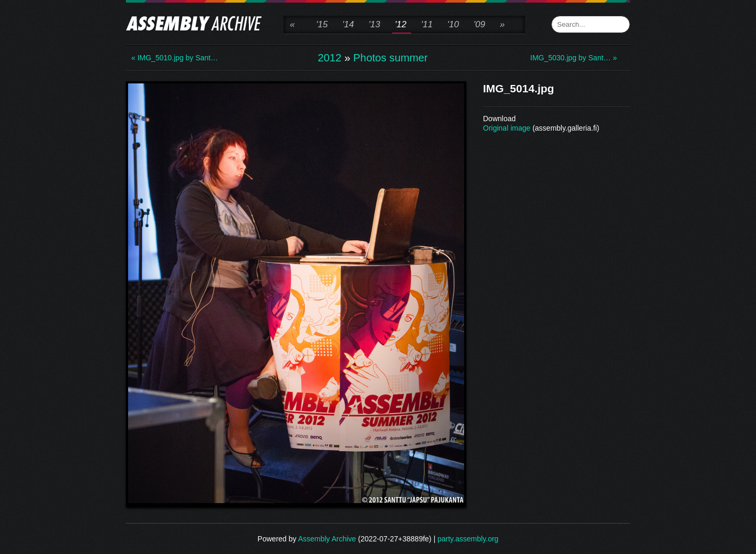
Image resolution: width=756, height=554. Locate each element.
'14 (348, 24)
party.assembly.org (468, 539)
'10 (453, 24)
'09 (479, 24)
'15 (322, 24)
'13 (374, 24)
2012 (329, 58)
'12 (401, 24)
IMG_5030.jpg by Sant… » (572, 58)
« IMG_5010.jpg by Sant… (173, 58)
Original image (507, 128)
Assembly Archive (327, 539)
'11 (427, 24)
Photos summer (391, 58)
